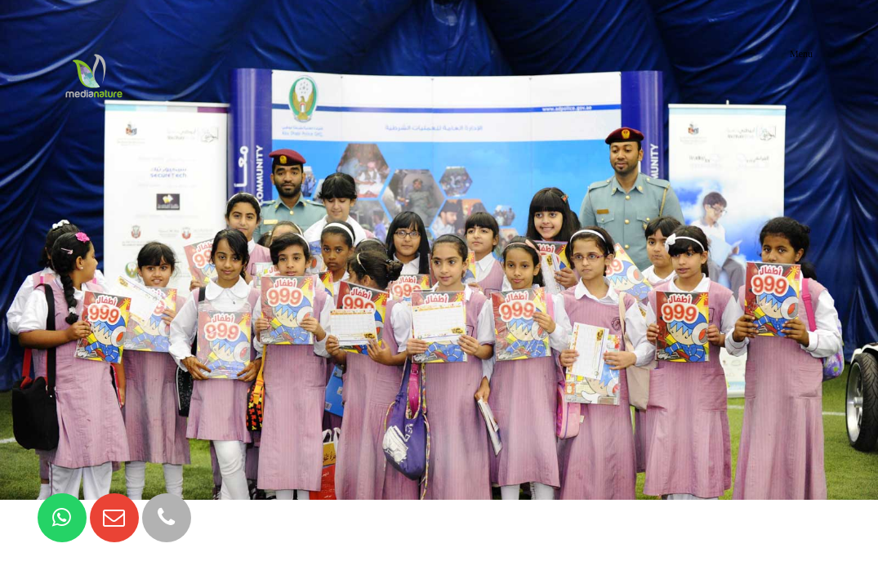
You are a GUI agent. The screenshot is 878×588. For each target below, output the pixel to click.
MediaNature (94, 54)
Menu (801, 54)
